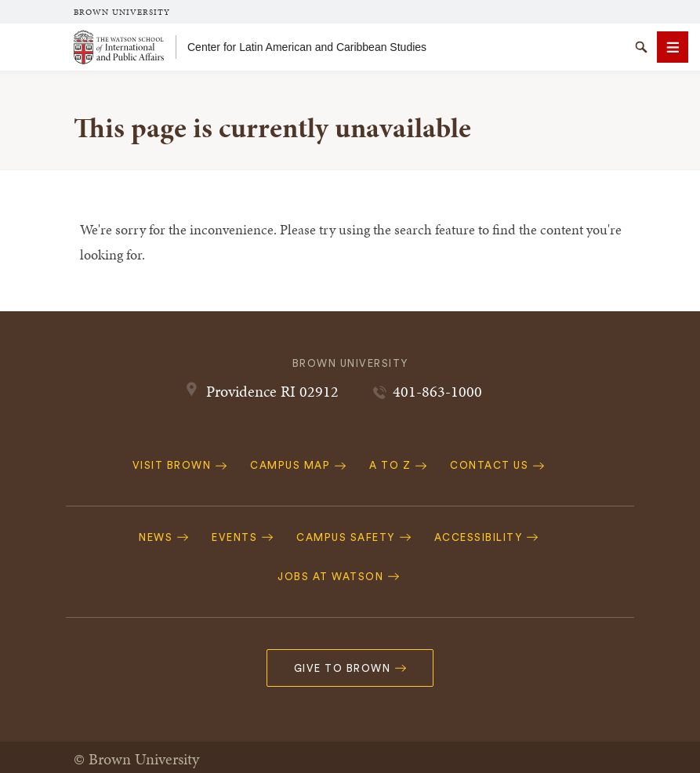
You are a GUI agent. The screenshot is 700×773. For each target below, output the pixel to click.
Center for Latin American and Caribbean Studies (307, 47)
